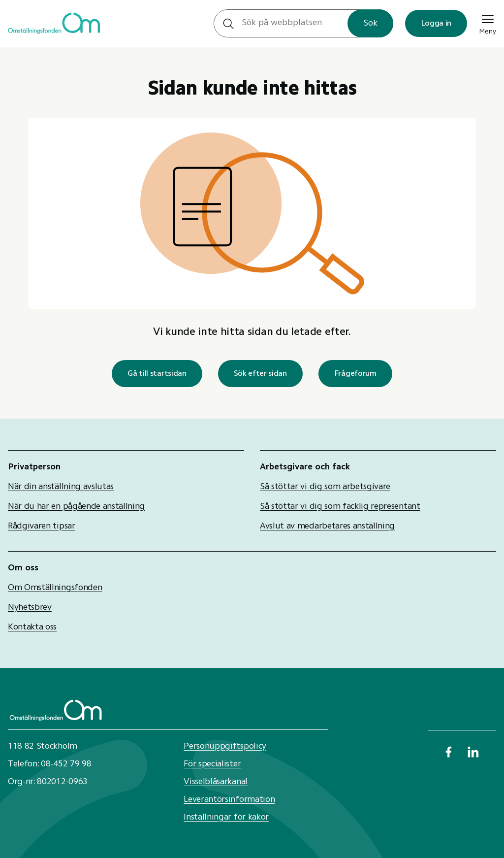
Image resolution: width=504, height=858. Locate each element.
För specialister (212, 764)
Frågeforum (355, 374)
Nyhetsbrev (30, 608)
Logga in (436, 24)
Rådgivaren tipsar (42, 527)
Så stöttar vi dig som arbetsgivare (325, 487)
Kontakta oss (32, 627)
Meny (488, 24)
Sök (370, 24)
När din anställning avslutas (61, 487)
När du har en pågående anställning (76, 507)
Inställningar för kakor (226, 818)
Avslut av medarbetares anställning (327, 527)
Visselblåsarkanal (216, 782)
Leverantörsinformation (229, 800)
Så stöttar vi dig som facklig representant (340, 507)
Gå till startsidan (157, 374)
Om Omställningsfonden (55, 588)
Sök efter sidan (260, 374)
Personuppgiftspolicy (225, 747)
